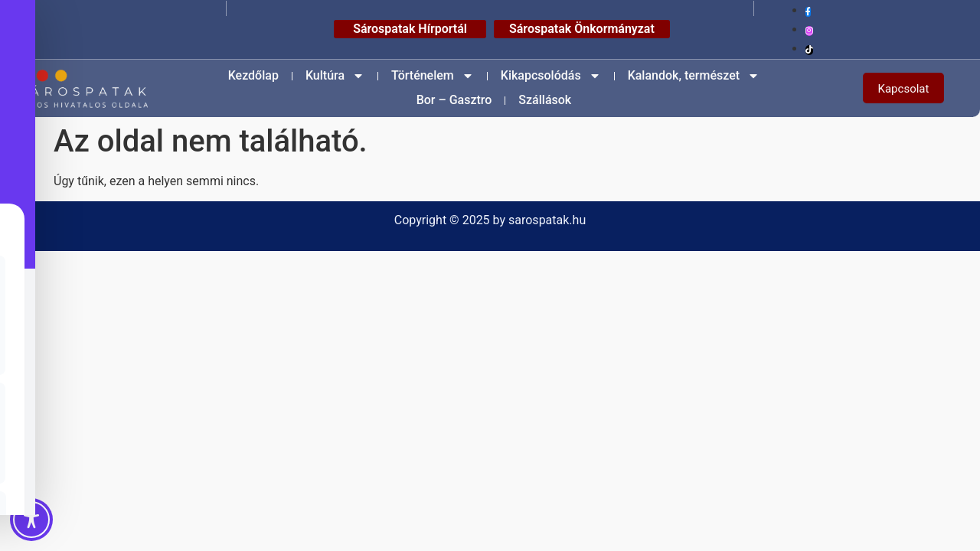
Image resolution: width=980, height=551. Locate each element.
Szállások (545, 100)
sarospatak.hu (547, 220)
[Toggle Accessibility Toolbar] (31, 520)
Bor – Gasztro (454, 100)
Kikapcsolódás (551, 76)
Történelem (433, 76)
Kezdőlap (253, 75)
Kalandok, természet (694, 76)
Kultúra (335, 76)
